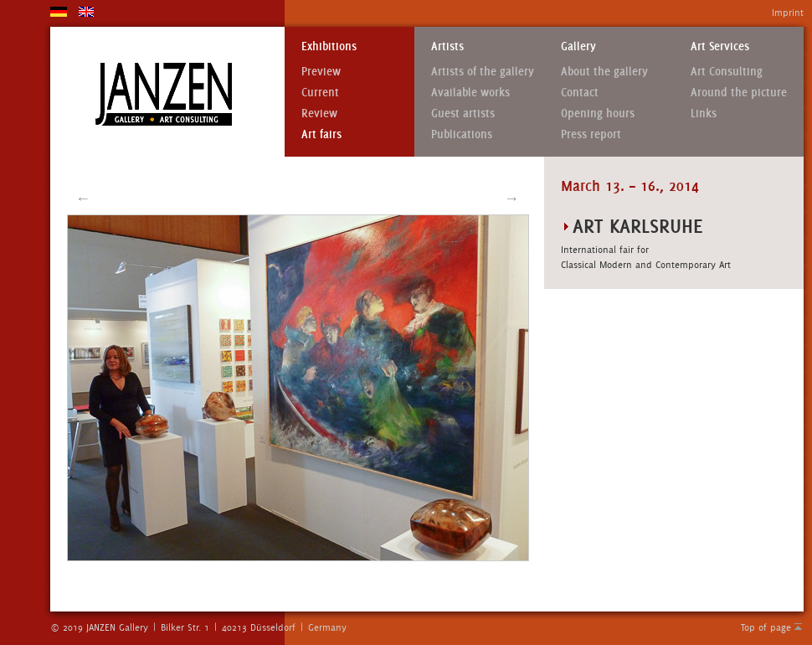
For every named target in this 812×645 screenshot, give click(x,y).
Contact (580, 93)
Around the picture (739, 93)
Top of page (766, 627)
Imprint (788, 13)
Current (320, 93)
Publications (462, 134)
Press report (591, 134)
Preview (321, 72)
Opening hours (598, 114)
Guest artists (463, 114)
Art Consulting (727, 72)
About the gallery (604, 72)
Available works (470, 93)
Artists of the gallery (483, 72)
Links (704, 114)
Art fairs (321, 134)
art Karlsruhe (638, 226)
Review (319, 114)
